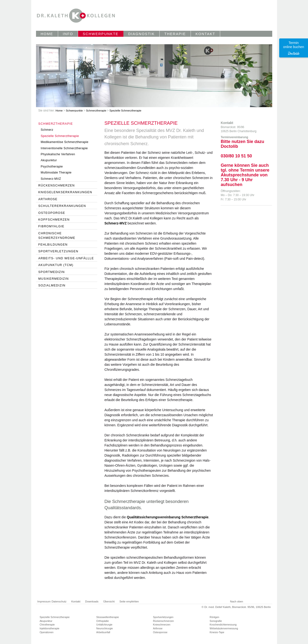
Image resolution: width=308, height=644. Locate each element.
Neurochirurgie (105, 628)
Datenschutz (59, 601)
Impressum (44, 601)
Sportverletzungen (163, 617)
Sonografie (216, 621)
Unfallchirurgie (104, 625)
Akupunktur (46, 621)
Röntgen (214, 617)
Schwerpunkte (75, 111)
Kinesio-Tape (217, 632)
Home (59, 111)
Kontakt (76, 601)
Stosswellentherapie (108, 617)
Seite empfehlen (129, 601)
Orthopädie (103, 621)
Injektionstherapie (49, 628)
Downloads (92, 601)
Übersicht (109, 601)
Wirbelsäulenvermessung (224, 628)
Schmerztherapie (97, 111)
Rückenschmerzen (163, 621)
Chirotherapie (47, 625)
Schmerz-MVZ (116, 223)
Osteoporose (160, 632)
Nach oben (236, 601)
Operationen (47, 632)
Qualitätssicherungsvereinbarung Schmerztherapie (168, 517)
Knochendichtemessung (223, 625)
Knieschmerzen (162, 625)
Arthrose (158, 628)
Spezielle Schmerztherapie (125, 111)
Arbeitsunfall (103, 632)
